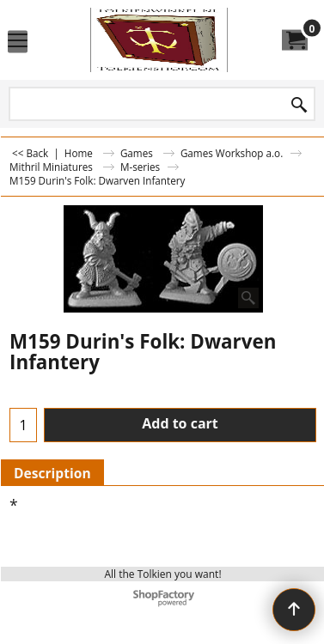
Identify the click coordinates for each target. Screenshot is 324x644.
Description (52, 473)
